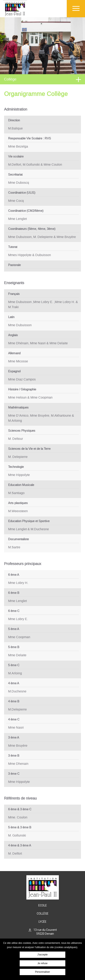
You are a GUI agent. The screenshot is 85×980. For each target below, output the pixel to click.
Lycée (42, 922)
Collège (10, 79)
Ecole (43, 905)
